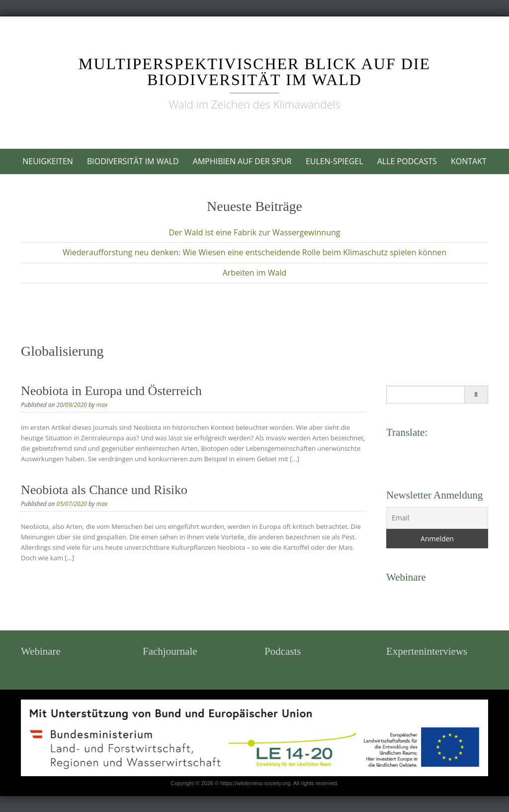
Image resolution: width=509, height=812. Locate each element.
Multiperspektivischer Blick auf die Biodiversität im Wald (254, 72)
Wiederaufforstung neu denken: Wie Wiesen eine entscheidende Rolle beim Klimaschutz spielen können (254, 252)
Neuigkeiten (48, 161)
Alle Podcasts (407, 161)
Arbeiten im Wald (255, 273)
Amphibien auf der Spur (242, 161)
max (102, 405)
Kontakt (469, 161)
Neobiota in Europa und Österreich (111, 391)
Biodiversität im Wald (133, 161)
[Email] (437, 518)
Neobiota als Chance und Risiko (104, 490)
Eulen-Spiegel (335, 161)
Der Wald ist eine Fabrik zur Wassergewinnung (254, 232)
